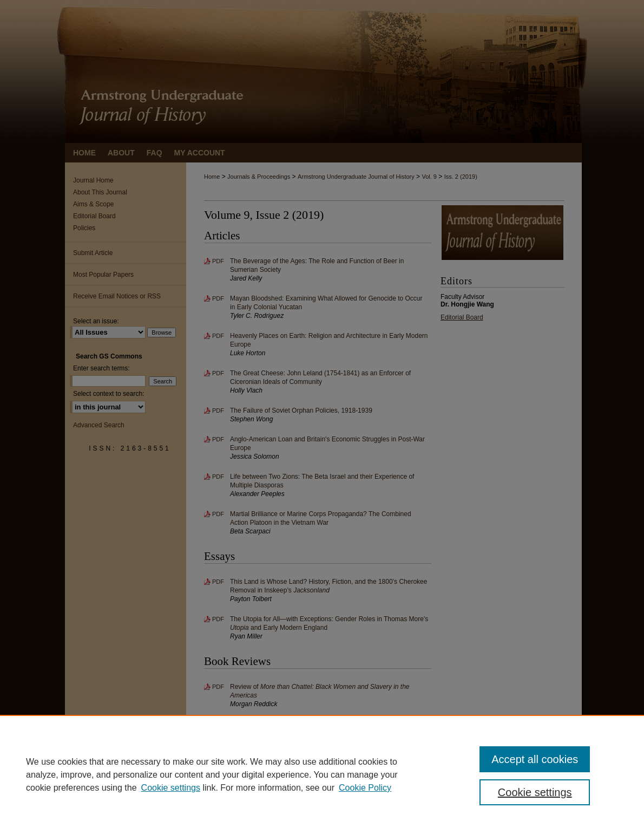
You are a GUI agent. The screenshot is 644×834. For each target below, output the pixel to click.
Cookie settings (171, 788)
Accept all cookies (535, 759)
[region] (322, 774)
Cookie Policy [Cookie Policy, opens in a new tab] (365, 788)
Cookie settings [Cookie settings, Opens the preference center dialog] (535, 792)
